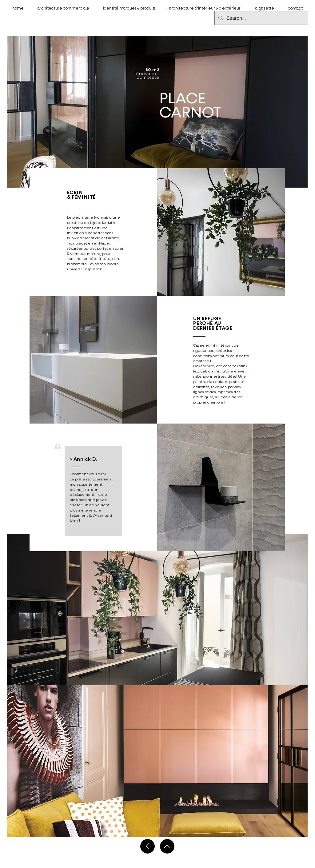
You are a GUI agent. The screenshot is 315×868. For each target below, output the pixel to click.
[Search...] (261, 18)
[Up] (148, 846)
